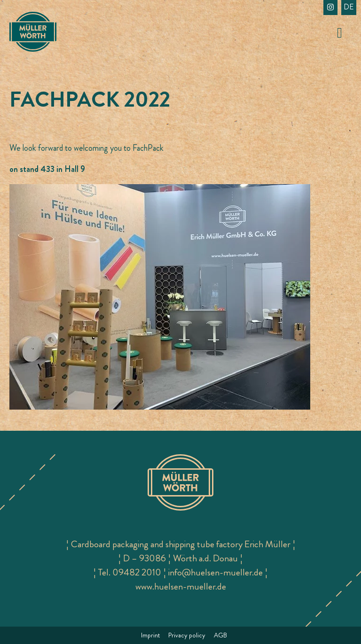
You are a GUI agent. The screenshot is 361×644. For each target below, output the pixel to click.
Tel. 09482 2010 (130, 572)
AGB (220, 635)
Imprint (150, 635)
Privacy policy (187, 635)
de (349, 7)
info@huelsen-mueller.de (216, 572)
